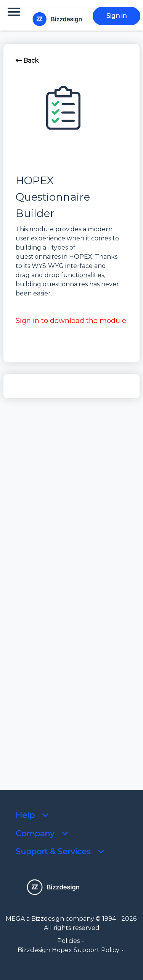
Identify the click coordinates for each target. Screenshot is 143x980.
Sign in (116, 16)
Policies (68, 941)
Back (27, 61)
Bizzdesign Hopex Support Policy (68, 950)
